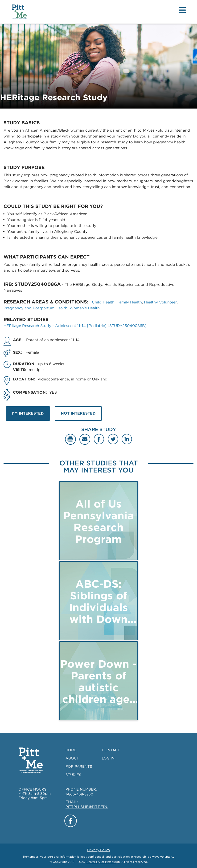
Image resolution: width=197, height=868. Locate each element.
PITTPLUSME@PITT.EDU (87, 807)
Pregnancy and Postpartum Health (35, 308)
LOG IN (108, 758)
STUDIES (73, 775)
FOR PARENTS (79, 767)
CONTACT (111, 750)
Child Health (103, 302)
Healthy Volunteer (160, 302)
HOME (71, 750)
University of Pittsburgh (103, 862)
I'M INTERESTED (28, 413)
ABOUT (72, 758)
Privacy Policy (99, 850)
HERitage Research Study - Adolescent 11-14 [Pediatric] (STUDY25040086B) (75, 326)
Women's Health (85, 308)
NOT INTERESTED (78, 413)
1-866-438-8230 (79, 794)
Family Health (129, 302)
